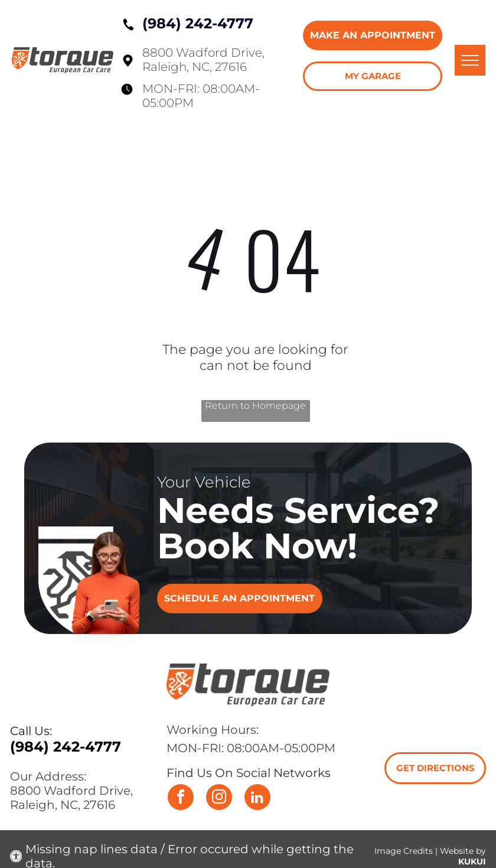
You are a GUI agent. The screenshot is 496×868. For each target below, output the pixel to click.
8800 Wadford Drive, (203, 53)
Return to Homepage (255, 406)
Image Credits (404, 851)
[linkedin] (257, 799)
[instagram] (219, 799)
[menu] (470, 60)
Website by (463, 851)
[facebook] (181, 799)
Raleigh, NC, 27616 (195, 67)
